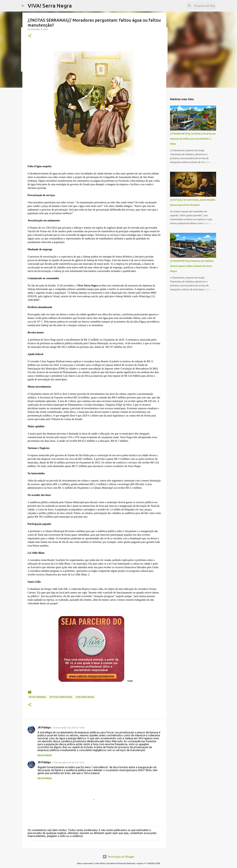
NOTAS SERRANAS (37, 697)
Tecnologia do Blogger (119, 857)
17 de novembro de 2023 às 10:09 (68, 728)
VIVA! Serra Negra (50, 6)
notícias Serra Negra (61, 697)
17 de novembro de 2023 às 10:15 (68, 762)
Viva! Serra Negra (85, 697)
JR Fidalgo (44, 727)
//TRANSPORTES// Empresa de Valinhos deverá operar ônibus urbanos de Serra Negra (192, 266)
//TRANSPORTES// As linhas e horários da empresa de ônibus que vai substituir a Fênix (193, 139)
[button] (30, 36)
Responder (45, 755)
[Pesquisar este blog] (199, 6)
